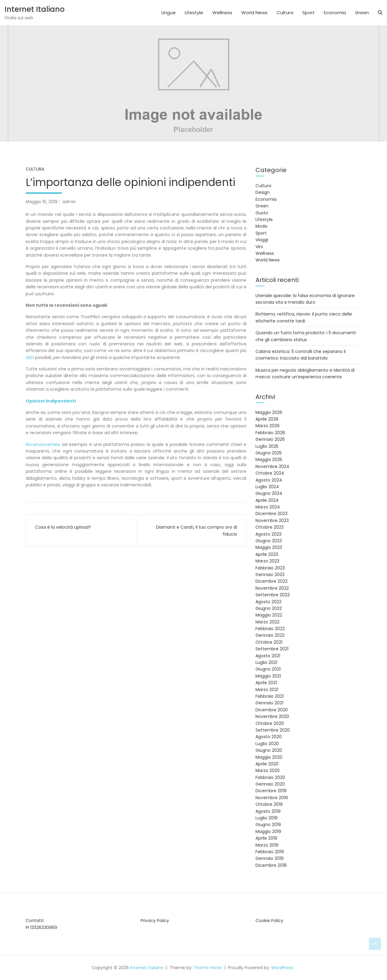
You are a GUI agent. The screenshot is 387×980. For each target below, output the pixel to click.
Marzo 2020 (268, 770)
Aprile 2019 (266, 838)
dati (30, 357)
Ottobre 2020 (270, 723)
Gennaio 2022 (270, 635)
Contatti (35, 921)
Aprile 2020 (267, 764)
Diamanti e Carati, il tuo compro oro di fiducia (197, 530)
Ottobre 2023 (270, 527)
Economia (335, 13)
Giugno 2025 (269, 453)
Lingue (169, 13)
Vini (259, 247)
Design (263, 192)
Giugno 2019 (268, 825)
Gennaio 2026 (270, 439)
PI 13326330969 (41, 927)
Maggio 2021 (268, 676)
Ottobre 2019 (269, 804)
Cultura (285, 13)
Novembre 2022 (272, 588)
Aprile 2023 (267, 554)
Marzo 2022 (267, 622)
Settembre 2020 (273, 730)
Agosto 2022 (268, 602)
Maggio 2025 (269, 460)
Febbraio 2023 (270, 568)
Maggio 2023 (269, 547)
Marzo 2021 (267, 690)
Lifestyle (194, 13)
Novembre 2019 (272, 798)
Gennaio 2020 (270, 784)
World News (254, 13)
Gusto (262, 213)
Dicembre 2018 (271, 865)
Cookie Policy (269, 921)
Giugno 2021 (268, 669)
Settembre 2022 (273, 595)
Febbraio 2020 (270, 777)
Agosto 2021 (268, 656)
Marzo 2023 (267, 561)
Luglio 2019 (267, 818)
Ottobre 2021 (269, 642)
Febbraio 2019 (270, 852)
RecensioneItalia (43, 444)
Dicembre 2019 (271, 791)
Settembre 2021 (272, 649)
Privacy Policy (155, 921)
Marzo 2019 (267, 845)
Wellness (222, 13)
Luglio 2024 (267, 487)
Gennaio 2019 (270, 858)
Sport (309, 13)
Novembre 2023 (272, 520)
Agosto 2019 (268, 811)
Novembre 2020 (272, 716)
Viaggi (262, 240)
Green (362, 13)
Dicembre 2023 (272, 514)
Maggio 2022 (269, 615)
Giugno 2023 (269, 541)
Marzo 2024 (268, 507)
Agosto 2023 (268, 534)
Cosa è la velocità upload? (63, 527)
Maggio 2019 (268, 831)
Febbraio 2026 (270, 433)
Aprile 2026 (267, 419)
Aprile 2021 (266, 683)
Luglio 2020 (267, 744)
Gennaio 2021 (269, 703)
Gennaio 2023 (270, 575)
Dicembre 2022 (272, 581)
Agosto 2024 (269, 480)
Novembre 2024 (272, 466)
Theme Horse (208, 968)
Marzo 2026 (268, 426)
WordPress (282, 968)
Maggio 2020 (269, 757)
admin (69, 202)
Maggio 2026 (269, 412)
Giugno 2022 (269, 608)
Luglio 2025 (267, 446)
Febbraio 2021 (270, 696)
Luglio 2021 (266, 662)
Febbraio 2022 (270, 629)
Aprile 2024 (267, 500)
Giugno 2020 (269, 750)
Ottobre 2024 (270, 473)
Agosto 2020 (269, 737)
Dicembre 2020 (272, 710)
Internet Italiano (35, 9)
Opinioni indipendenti (51, 401)
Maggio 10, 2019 (42, 202)
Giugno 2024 (269, 493)
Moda (261, 226)
